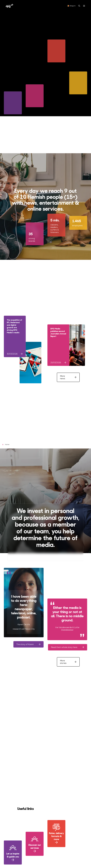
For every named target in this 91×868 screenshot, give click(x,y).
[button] (68, 377)
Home (7, 445)
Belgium (71, 6)
